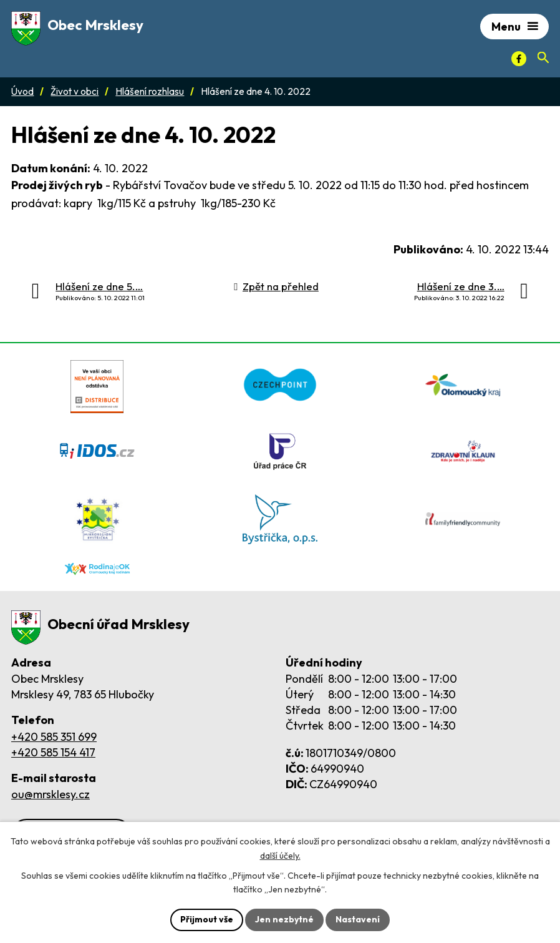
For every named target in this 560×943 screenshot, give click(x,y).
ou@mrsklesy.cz (51, 794)
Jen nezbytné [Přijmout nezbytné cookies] (284, 919)
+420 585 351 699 (54, 737)
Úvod (22, 91)
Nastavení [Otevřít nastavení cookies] (358, 919)
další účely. (280, 856)
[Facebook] (519, 59)
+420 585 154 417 (53, 752)
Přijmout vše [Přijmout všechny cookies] (207, 919)
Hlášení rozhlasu (150, 91)
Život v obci (75, 91)
